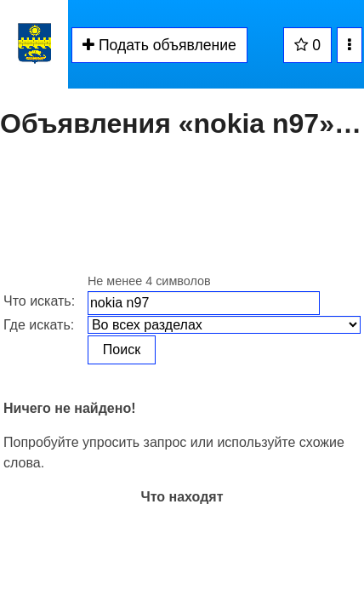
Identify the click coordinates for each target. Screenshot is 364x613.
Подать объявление (159, 45)
